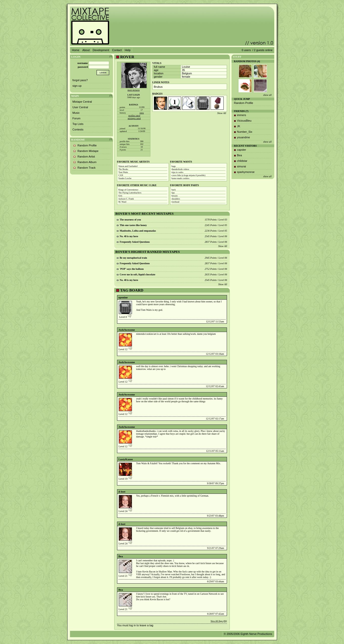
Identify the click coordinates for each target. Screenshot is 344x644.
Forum (77, 118)
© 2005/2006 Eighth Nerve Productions (248, 634)
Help (128, 50)
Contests (78, 129)
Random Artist (86, 157)
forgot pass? (80, 80)
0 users (246, 50)
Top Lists (78, 124)
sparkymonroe (246, 172)
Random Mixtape (88, 151)
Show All (222, 113)
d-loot (122, 492)
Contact (117, 50)
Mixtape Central (82, 102)
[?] (111, 57)
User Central (80, 107)
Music (76, 113)
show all (267, 95)
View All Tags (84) (219, 621)
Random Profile (87, 145)
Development (101, 50)
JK (239, 126)
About (86, 50)
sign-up (77, 86)
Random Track (87, 168)
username (83, 63)
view (142, 113)
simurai (242, 166)
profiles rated (134, 116)
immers (242, 115)
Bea (121, 556)
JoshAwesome (127, 330)
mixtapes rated (134, 118)
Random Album (87, 162)
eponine (123, 297)
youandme (244, 137)
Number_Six (245, 132)
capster (242, 150)
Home (76, 50)
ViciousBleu (244, 121)
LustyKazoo (126, 459)
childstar (242, 161)
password (83, 67)
